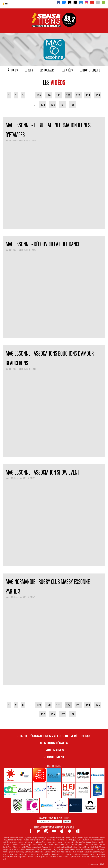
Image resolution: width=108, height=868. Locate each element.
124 (88, 95)
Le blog (29, 70)
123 (78, 95)
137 (63, 105)
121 (58, 95)
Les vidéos (67, 70)
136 (53, 105)
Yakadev (102, 864)
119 (39, 95)
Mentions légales (54, 743)
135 (43, 105)
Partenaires (54, 750)
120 (49, 95)
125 (98, 95)
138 (72, 105)
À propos (13, 70)
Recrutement (54, 757)
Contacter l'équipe (90, 70)
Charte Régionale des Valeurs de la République (54, 736)
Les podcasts (47, 70)
